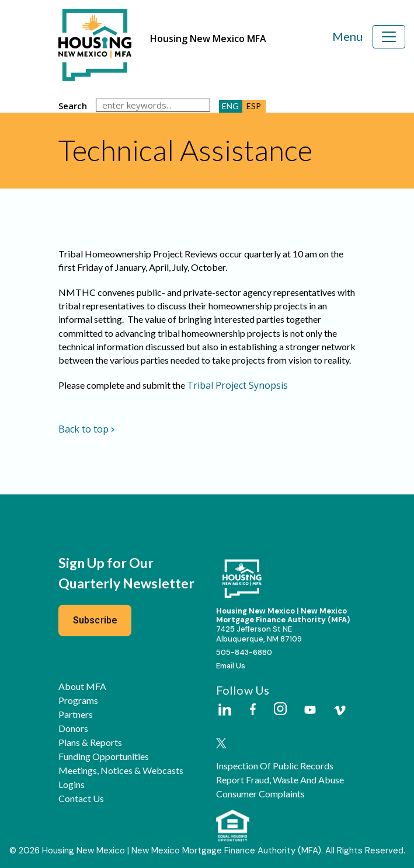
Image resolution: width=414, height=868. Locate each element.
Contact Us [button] (81, 799)
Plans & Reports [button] (90, 742)
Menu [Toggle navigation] (347, 36)
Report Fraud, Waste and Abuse (280, 780)
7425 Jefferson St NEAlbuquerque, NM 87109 (259, 634)
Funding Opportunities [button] (104, 757)
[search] (153, 105)
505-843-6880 (244, 652)
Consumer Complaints (260, 794)
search (73, 106)
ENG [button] (230, 106)
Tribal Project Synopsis (237, 385)
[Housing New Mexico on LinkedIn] (224, 710)
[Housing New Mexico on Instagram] (280, 710)
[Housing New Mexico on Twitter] (221, 744)
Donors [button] (73, 728)
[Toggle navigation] (389, 37)
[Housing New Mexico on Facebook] (253, 710)
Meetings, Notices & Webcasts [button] (121, 771)
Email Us (231, 666)
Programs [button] (78, 700)
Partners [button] (76, 714)
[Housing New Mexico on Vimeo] (340, 710)
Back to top (87, 429)
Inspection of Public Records (275, 766)
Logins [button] (72, 785)
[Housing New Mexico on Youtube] (310, 711)
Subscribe (95, 620)
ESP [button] (254, 106)
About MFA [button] (82, 686)
